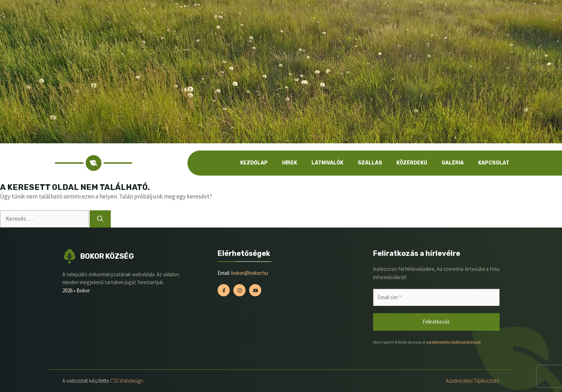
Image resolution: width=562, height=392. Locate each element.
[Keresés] (100, 219)
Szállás (370, 163)
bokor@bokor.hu (250, 273)
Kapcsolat (494, 163)
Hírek (290, 163)
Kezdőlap (254, 163)
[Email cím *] (436, 298)
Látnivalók (327, 163)
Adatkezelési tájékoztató (473, 381)
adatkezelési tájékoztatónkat (453, 342)
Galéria (453, 163)
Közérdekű (412, 163)
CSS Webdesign (127, 381)
